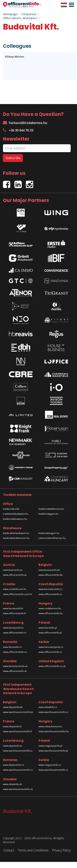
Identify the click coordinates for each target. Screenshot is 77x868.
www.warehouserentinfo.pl (53, 751)
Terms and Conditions (33, 850)
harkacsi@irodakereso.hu (25, 123)
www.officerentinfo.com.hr (17, 594)
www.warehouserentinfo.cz (53, 712)
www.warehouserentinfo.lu (18, 751)
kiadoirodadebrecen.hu (51, 509)
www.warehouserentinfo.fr (18, 731)
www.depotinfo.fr (12, 726)
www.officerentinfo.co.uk (52, 666)
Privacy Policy (61, 850)
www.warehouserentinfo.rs (53, 770)
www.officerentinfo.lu (15, 633)
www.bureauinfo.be (49, 570)
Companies (29, 14)
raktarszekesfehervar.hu (52, 538)
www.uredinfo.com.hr (15, 589)
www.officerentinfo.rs (50, 652)
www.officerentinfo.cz (50, 594)
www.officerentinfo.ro (15, 652)
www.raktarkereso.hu (50, 726)
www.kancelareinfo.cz (50, 589)
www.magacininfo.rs (50, 765)
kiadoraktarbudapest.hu (16, 533)
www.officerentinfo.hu (51, 613)
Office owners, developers (20, 18)
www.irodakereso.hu (50, 608)
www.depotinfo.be (13, 707)
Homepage (10, 14)
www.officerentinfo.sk (15, 671)
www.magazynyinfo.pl (50, 746)
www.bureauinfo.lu (13, 628)
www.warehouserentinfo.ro (18, 770)
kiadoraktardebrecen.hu (16, 538)
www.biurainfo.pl (48, 628)
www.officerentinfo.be (51, 575)
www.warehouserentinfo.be (18, 712)
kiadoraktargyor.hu (49, 533)
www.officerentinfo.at (15, 575)
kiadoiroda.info (11, 509)
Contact (9, 850)
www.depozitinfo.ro (14, 765)
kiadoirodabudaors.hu (15, 519)
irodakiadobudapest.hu (16, 514)
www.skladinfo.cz (48, 707)
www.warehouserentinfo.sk (18, 789)
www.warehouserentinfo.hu (54, 731)
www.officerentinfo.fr (15, 613)
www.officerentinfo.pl (50, 633)
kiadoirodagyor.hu (48, 514)
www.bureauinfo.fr (13, 608)
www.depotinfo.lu (12, 746)
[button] (70, 5)
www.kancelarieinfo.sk (15, 666)
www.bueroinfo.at (13, 570)
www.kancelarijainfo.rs (51, 647)
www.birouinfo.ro (12, 647)
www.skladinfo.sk (12, 784)
